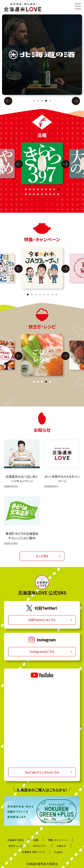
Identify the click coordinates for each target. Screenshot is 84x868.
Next (76, 101)
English (58, 852)
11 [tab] (30, 194)
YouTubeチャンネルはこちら (42, 772)
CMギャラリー (40, 846)
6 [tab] (46, 190)
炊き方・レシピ (16, 846)
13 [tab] (38, 194)
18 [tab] (58, 194)
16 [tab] (50, 194)
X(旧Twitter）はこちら (42, 620)
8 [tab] (54, 190)
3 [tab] (42, 101)
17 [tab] (54, 194)
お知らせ (61, 846)
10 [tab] (26, 194)
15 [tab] (46, 194)
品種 (36, 840)
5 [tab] (50, 101)
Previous (8, 101)
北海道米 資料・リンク (33, 852)
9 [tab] (58, 190)
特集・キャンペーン (58, 840)
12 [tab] (34, 194)
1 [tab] (34, 101)
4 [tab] (46, 101)
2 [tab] (38, 101)
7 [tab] (50, 190)
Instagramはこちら (42, 652)
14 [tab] (42, 194)
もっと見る (42, 556)
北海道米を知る (15, 840)
